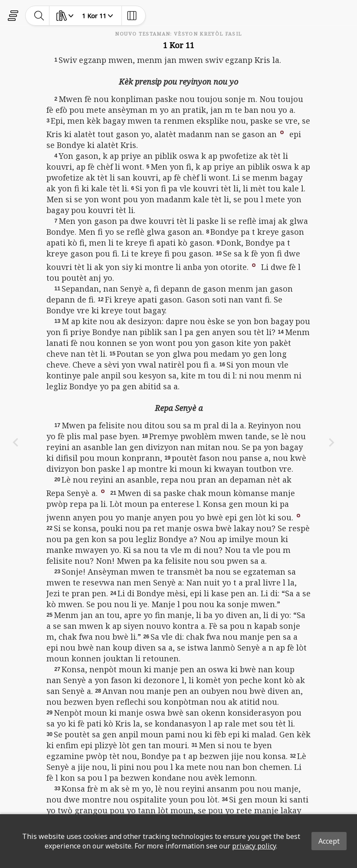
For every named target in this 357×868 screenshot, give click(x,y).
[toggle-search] (39, 16)
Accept (329, 841)
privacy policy (254, 846)
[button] (282, 132)
